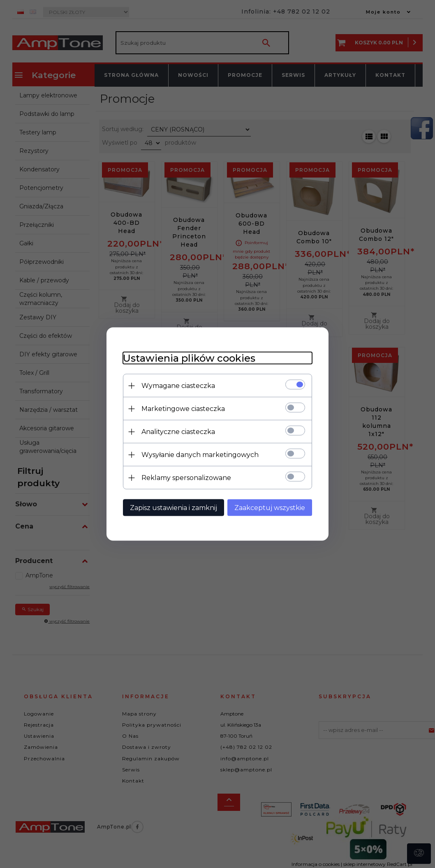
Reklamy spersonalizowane (186, 478)
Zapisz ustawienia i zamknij (174, 508)
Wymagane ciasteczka (178, 386)
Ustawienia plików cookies (189, 358)
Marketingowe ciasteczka (183, 409)
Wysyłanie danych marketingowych (200, 455)
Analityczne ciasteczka (178, 432)
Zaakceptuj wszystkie (270, 508)
